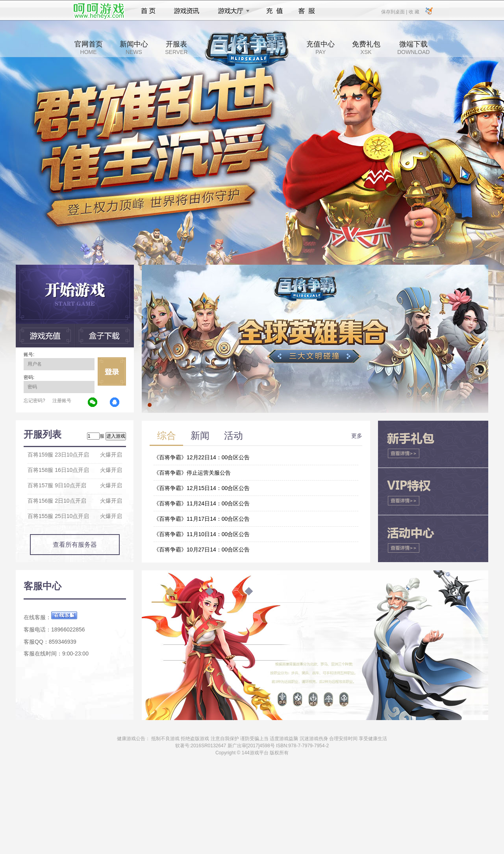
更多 (357, 436)
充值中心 (321, 48)
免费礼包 (366, 48)
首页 (148, 11)
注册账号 (62, 401)
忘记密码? (34, 401)
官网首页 (89, 48)
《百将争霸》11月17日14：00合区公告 (202, 519)
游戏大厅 (232, 11)
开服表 (176, 48)
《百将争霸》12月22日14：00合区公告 (202, 457)
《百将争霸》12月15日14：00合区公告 (202, 488)
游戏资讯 (187, 11)
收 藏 (414, 11)
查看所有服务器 (75, 545)
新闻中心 (134, 48)
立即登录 (112, 371)
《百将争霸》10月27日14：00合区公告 (202, 550)
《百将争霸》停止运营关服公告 (192, 473)
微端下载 (413, 48)
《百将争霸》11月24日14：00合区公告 (202, 503)
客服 (307, 11)
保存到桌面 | (395, 11)
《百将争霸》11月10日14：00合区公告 (202, 534)
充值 (274, 11)
